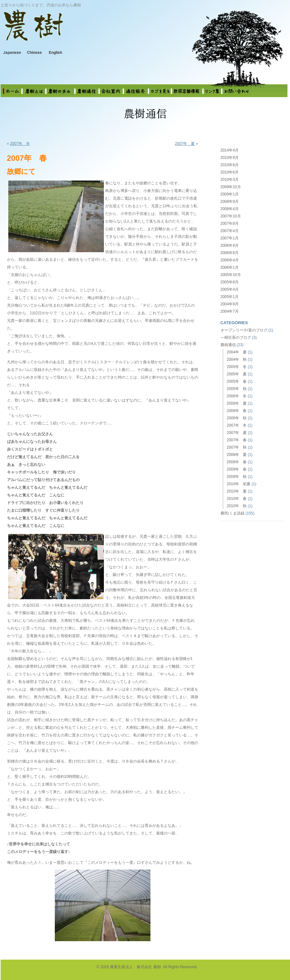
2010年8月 (230, 165)
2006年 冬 (237, 396)
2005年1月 (230, 297)
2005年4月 (230, 289)
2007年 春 (237, 440)
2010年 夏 (237, 491)
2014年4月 (230, 150)
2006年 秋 (237, 418)
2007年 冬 (20, 144)
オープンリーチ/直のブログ (244, 330)
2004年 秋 (237, 359)
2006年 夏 (237, 403)
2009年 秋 (237, 477)
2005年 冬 (237, 367)
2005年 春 (237, 381)
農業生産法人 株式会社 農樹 (84, 30)
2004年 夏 (237, 352)
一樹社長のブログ (236, 337)
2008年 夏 (237, 455)
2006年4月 (230, 260)
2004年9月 (230, 304)
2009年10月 (231, 187)
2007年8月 (230, 224)
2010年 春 (237, 499)
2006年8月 (230, 253)
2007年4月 (230, 231)
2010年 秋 (237, 506)
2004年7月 (230, 311)
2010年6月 (230, 172)
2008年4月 (230, 209)
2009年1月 (230, 194)
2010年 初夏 (239, 484)
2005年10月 (231, 275)
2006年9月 (230, 245)
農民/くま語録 (232, 513)
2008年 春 (237, 462)
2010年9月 (230, 158)
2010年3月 (230, 180)
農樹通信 (228, 345)
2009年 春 (237, 469)
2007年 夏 (185, 144)
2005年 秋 (237, 389)
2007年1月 (230, 238)
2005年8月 (230, 282)
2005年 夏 (237, 374)
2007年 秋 (237, 447)
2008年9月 (230, 202)
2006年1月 (230, 267)
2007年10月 (231, 216)
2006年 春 (237, 411)
